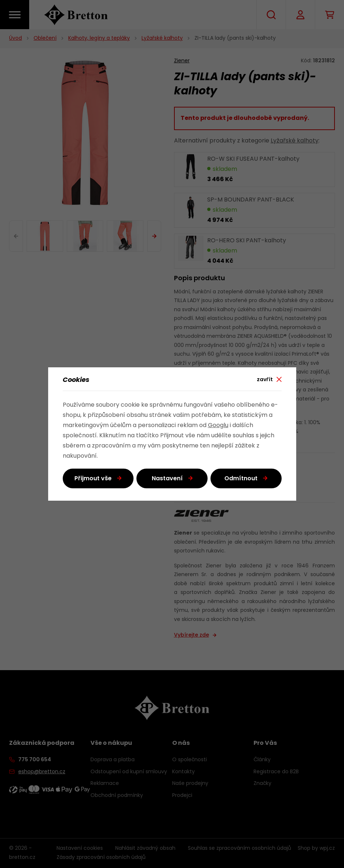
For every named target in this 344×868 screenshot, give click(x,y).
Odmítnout (241, 479)
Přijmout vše (93, 479)
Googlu (218, 426)
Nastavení (167, 479)
